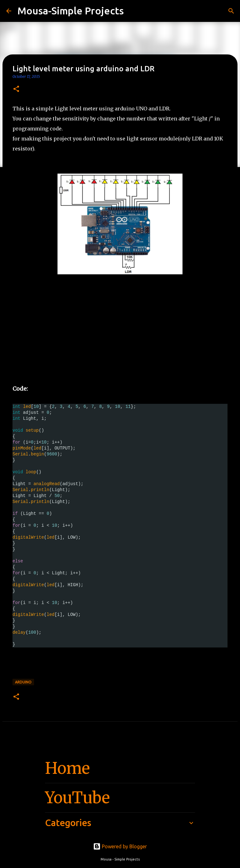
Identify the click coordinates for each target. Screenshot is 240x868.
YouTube (77, 798)
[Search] (132, 11)
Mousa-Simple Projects (71, 11)
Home (67, 768)
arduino (23, 682)
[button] (16, 89)
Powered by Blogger (120, 846)
